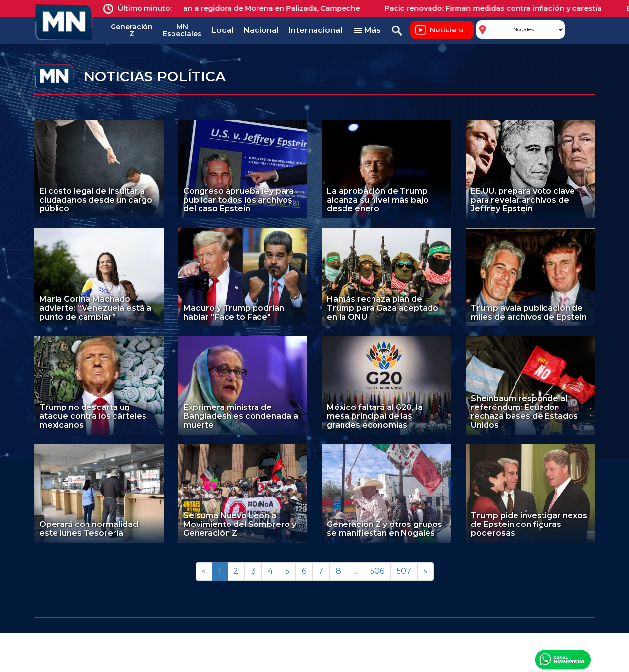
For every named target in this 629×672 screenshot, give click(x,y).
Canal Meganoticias (563, 659)
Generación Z (132, 30)
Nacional (261, 30)
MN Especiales (182, 30)
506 (377, 571)
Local (222, 30)
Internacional (315, 30)
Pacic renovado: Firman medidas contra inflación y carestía (501, 8)
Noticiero (447, 30)
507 (404, 571)
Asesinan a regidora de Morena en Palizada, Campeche (268, 8)
